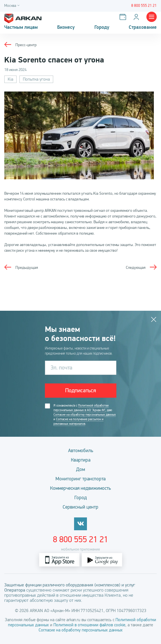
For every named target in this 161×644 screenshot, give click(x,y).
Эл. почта (61, 368)
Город (81, 498)
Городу (102, 27)
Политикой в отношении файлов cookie (89, 625)
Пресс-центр (26, 45)
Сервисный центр (80, 507)
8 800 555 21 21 (80, 539)
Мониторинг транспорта (80, 479)
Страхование (143, 27)
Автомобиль (81, 451)
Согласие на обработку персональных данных (85, 415)
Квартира (81, 460)
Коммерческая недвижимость (80, 488)
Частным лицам (21, 27)
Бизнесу (66, 27)
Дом (80, 469)
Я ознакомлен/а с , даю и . (85, 415)
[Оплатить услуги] (124, 17)
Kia (10, 79)
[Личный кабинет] (137, 17)
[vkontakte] (80, 524)
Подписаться (81, 390)
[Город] (13, 6)
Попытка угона (36, 79)
